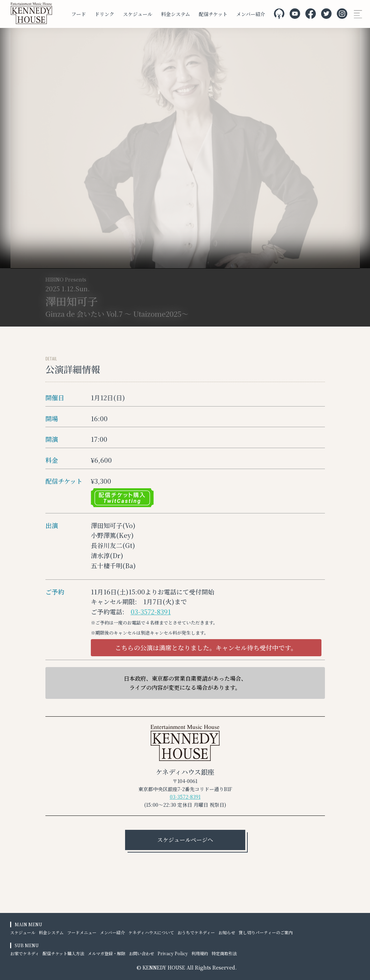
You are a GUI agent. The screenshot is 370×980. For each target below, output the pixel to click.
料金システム (176, 14)
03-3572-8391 (151, 612)
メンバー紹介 (251, 14)
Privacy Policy (173, 953)
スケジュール (138, 14)
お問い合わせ (142, 953)
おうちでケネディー (196, 932)
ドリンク (104, 14)
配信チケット (213, 14)
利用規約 (200, 953)
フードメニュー (82, 932)
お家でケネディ (25, 953)
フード (79, 14)
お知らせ (227, 932)
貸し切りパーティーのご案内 (266, 932)
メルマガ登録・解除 (107, 953)
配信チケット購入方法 (63, 953)
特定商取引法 (224, 953)
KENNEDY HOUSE (164, 967)
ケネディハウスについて (151, 932)
